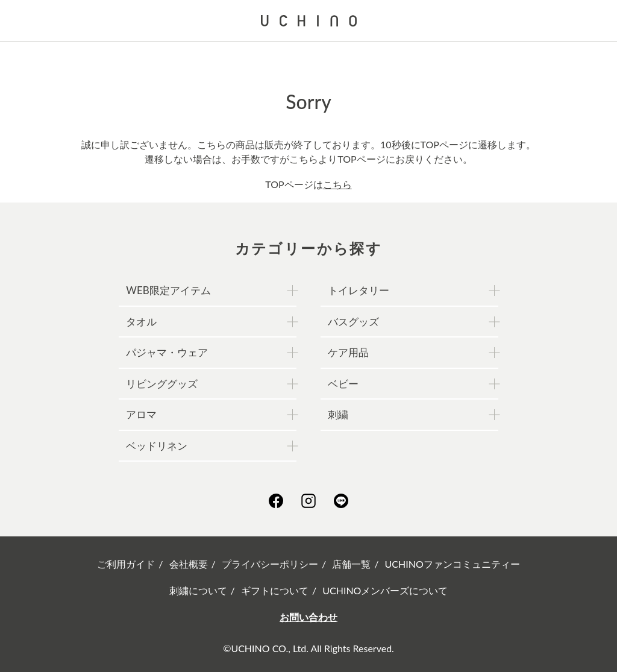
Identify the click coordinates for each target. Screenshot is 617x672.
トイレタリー (359, 290)
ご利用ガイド (126, 564)
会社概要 (189, 564)
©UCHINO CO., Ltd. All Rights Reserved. (308, 648)
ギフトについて (275, 590)
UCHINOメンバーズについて (385, 590)
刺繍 (338, 414)
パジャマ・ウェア (167, 352)
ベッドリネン (157, 446)
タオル (141, 322)
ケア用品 (348, 352)
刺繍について (198, 590)
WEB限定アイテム (168, 290)
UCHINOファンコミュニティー (453, 564)
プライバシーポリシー (270, 564)
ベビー (343, 384)
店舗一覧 (351, 564)
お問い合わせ (308, 617)
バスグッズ (353, 322)
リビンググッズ (162, 384)
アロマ (141, 414)
